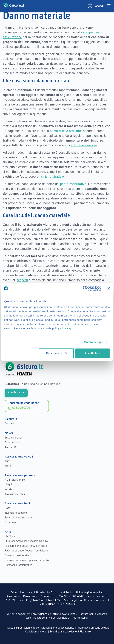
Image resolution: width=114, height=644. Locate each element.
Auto (8, 461)
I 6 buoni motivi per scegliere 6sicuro (26, 541)
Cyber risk (10, 522)
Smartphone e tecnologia (20, 518)
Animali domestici (15, 494)
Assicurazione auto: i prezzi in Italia (26, 546)
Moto (8, 466)
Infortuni (10, 489)
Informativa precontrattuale (93, 628)
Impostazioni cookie (27, 628)
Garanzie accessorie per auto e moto (27, 560)
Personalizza (56, 353)
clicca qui (67, 328)
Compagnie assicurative (18, 565)
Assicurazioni (12, 443)
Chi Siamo (11, 536)
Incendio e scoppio (16, 513)
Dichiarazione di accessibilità (58, 628)
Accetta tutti (92, 353)
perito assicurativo (73, 184)
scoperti (22, 280)
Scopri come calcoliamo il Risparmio (70, 632)
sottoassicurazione (84, 145)
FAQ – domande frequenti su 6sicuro (26, 551)
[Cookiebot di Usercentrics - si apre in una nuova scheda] (85, 288)
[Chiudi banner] (109, 288)
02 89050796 (69, 604)
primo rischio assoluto (65, 131)
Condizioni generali (36, 632)
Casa (8, 508)
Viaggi (8, 485)
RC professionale (15, 480)
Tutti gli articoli (14, 438)
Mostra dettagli (93, 342)
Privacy (9, 628)
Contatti (10, 424)
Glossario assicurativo (18, 555)
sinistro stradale (52, 177)
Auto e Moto (12, 447)
